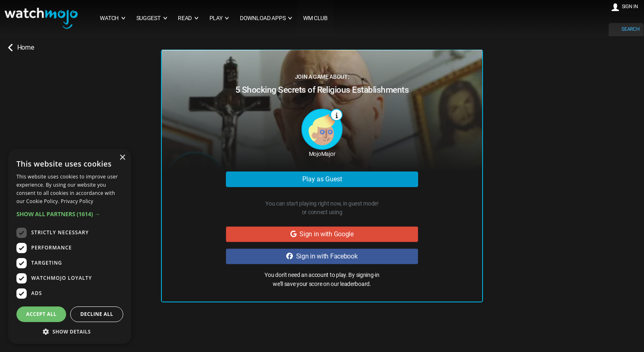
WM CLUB (315, 18)
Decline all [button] (97, 314)
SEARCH (630, 29)
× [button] (122, 158)
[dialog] (70, 246)
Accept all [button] (41, 314)
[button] (70, 214)
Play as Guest (322, 179)
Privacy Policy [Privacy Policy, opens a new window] (77, 201)
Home (21, 48)
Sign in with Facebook (322, 256)
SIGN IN (630, 7)
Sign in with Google (322, 234)
